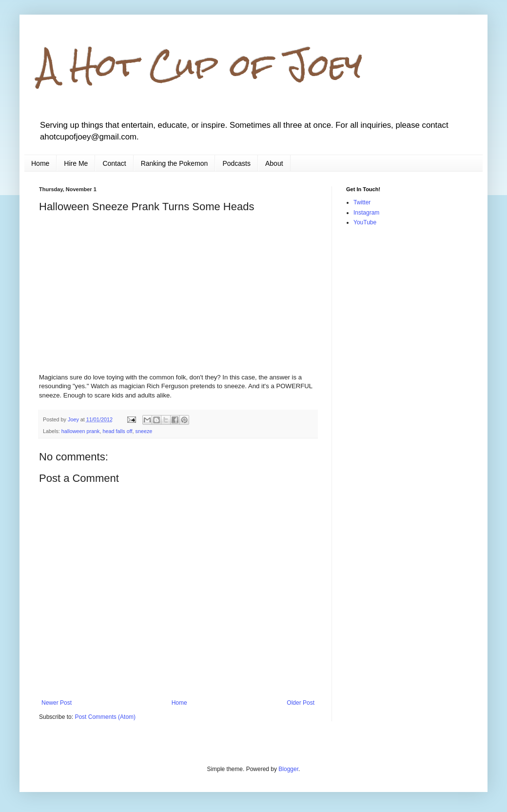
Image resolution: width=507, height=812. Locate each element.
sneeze (144, 431)
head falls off (117, 431)
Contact (114, 163)
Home (40, 163)
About (274, 163)
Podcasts (236, 163)
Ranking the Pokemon (175, 163)
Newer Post (57, 703)
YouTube (365, 222)
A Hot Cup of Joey (201, 65)
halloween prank (81, 431)
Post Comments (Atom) (105, 717)
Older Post (301, 703)
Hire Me (76, 163)
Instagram (366, 213)
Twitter (362, 202)
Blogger (288, 769)
